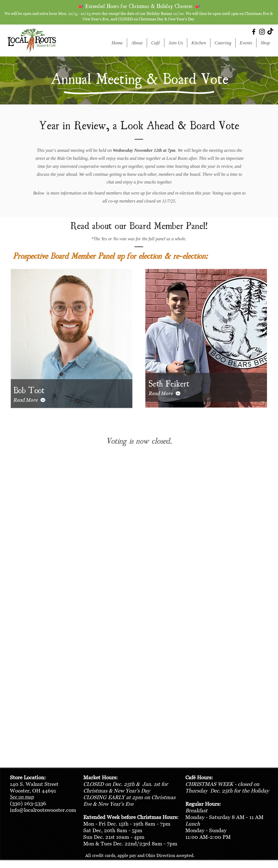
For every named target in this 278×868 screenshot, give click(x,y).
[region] (72, 339)
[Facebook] (254, 32)
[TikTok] (270, 32)
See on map (22, 797)
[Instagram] (262, 32)
